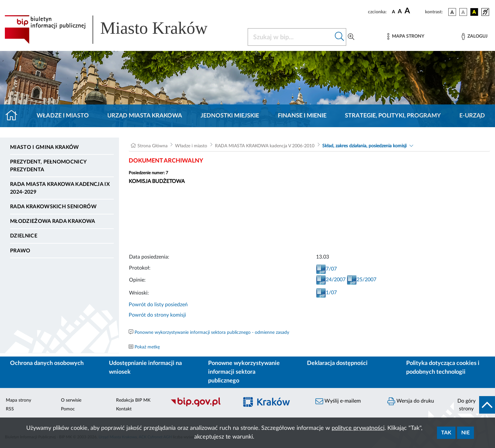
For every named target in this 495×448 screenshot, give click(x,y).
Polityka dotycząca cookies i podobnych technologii (443, 368)
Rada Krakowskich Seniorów (53, 207)
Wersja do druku (411, 401)
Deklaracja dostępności (337, 363)
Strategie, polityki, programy (393, 116)
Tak (446, 433)
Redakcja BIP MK (133, 400)
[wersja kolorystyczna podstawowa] (452, 12)
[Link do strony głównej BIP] (115, 30)
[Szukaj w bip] (340, 37)
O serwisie (71, 400)
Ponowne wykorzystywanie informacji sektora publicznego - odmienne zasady (212, 333)
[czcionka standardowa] (394, 12)
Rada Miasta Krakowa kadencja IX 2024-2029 (60, 188)
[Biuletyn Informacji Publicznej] (201, 406)
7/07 (326, 269)
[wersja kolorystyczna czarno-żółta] (474, 12)
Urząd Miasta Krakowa (145, 116)
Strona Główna (153, 146)
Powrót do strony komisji (157, 315)
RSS (10, 409)
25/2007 (362, 280)
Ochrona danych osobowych (47, 363)
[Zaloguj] (475, 36)
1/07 (326, 293)
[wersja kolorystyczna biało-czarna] (463, 12)
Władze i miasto (63, 116)
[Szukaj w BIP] (291, 37)
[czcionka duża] (414, 11)
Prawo (20, 251)
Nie (466, 433)
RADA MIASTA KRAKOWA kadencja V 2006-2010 (265, 146)
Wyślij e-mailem (338, 401)
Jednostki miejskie (230, 116)
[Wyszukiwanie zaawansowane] (351, 37)
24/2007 (331, 280)
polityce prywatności (358, 428)
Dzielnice (24, 236)
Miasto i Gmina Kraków (45, 147)
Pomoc (68, 409)
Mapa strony (18, 400)
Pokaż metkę (147, 347)
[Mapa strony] (406, 36)
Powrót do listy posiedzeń (158, 305)
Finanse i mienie (302, 116)
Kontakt (124, 409)
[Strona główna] (14, 116)
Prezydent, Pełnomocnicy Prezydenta (48, 166)
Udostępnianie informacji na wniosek (145, 368)
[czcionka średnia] (400, 12)
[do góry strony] (474, 405)
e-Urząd (472, 116)
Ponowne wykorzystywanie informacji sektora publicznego (244, 372)
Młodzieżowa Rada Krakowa (53, 221)
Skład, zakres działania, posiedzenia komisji (364, 146)
